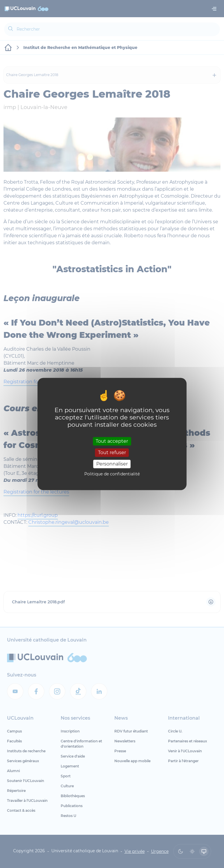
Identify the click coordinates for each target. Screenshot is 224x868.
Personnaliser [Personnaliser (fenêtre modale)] (112, 464)
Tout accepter (112, 441)
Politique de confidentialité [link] (112, 474)
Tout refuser (112, 453)
